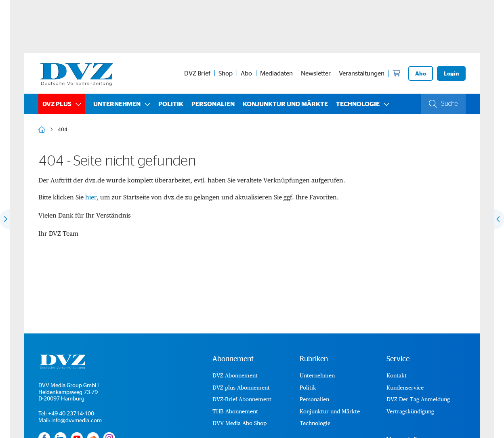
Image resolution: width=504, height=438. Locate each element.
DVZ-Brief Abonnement (242, 399)
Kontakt (397, 375)
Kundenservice (405, 388)
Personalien (213, 104)
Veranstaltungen (362, 73)
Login (451, 73)
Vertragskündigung (410, 411)
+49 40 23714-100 (71, 413)
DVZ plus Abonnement (241, 388)
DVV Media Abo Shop (239, 423)
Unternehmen (117, 104)
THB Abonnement (235, 411)
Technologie (358, 104)
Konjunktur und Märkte (285, 104)
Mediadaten (276, 73)
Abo (246, 73)
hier (91, 197)
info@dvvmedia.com (77, 420)
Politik (171, 104)
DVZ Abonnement (235, 375)
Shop (226, 73)
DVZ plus (57, 104)
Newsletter (316, 73)
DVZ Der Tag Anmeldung (418, 399)
